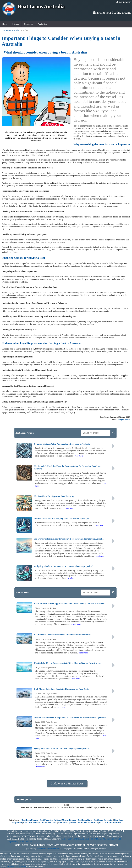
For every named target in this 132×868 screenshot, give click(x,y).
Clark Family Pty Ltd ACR (73, 839)
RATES (25, 845)
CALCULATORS (38, 845)
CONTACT (80, 845)
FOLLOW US (123, 2)
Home (5, 24)
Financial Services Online (48, 849)
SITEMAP (114, 845)
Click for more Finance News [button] (67, 784)
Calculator (29, 24)
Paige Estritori (124, 420)
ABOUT (70, 845)
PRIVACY (91, 845)
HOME (17, 845)
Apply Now (43, 24)
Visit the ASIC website (16, 867)
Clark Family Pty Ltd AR (95, 839)
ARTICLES (60, 845)
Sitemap (16, 24)
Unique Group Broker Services (19, 841)
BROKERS (103, 845)
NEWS (50, 845)
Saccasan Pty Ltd (114, 839)
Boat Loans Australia (10, 30)
